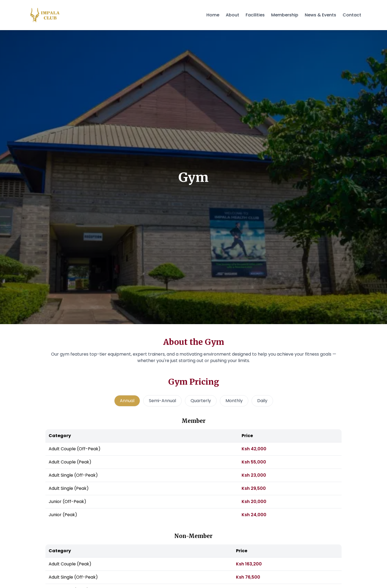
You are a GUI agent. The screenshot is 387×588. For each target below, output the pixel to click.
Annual (127, 401)
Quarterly (201, 401)
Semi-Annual (162, 401)
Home (213, 15)
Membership (285, 15)
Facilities (255, 15)
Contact (352, 15)
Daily (262, 401)
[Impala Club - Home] (45, 15)
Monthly (234, 401)
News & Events (320, 15)
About (232, 15)
